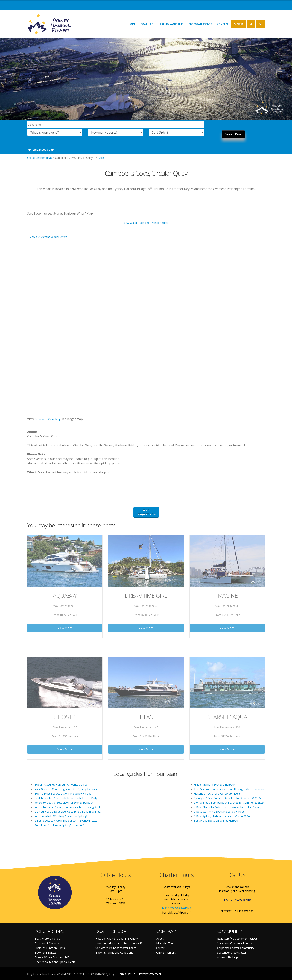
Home (132, 24)
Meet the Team (166, 943)
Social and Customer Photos (234, 943)
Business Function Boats (50, 948)
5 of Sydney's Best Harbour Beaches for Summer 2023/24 (229, 803)
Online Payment (166, 953)
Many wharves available (177, 908)
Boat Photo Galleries (47, 939)
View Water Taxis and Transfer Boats (146, 223)
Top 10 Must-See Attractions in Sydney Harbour (64, 794)
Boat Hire (148, 24)
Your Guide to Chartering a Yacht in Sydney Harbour (66, 789)
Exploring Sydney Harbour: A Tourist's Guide (61, 785)
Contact (223, 24)
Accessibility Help (227, 957)
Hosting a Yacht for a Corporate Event (217, 794)
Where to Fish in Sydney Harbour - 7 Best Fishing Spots (68, 807)
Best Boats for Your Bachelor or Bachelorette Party (66, 798)
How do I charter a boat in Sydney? (117, 939)
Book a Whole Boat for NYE (52, 957)
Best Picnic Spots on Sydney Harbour (216, 821)
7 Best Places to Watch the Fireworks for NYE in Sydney (228, 807)
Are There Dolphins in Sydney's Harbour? (59, 825)
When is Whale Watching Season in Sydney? (61, 816)
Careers (161, 948)
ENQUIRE (238, 24)
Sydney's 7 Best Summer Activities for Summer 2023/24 (228, 798)
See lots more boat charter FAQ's (116, 948)
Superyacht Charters (47, 943)
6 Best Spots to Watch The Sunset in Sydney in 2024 (66, 821)
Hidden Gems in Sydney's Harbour (214, 785)
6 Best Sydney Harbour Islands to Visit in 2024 (222, 816)
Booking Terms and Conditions (114, 953)
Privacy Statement (150, 974)
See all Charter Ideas (40, 158)
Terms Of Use (127, 974)
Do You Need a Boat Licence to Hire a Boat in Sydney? (68, 812)
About (160, 939)
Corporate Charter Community (236, 948)
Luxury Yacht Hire (172, 24)
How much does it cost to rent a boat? (119, 943)
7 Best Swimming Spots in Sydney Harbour (220, 812)
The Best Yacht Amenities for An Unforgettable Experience (229, 789)
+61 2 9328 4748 (237, 900)
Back (101, 158)
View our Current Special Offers (48, 237)
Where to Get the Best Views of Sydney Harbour (64, 803)
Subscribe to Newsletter (232, 953)
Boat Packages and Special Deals (55, 962)
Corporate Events (200, 24)
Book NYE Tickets (45, 953)
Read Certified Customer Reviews (237, 939)
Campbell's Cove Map (48, 419)
